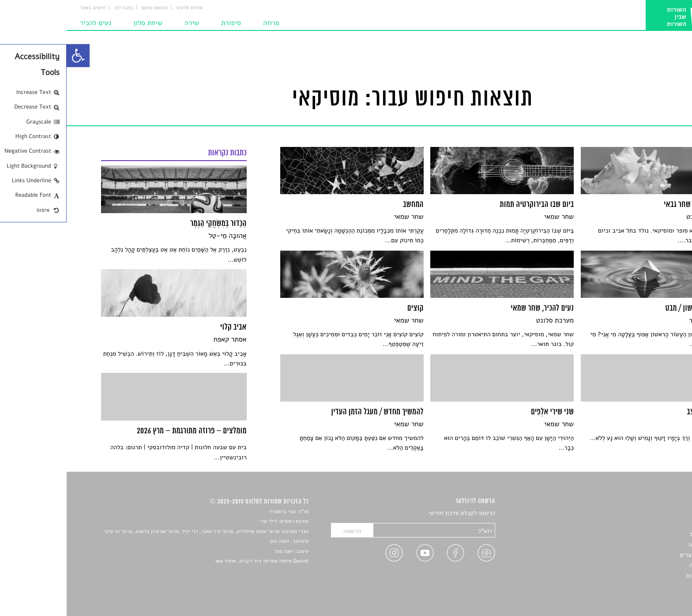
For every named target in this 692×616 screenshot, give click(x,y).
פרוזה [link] (205, 23)
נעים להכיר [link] (29, 23)
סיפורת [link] (164, 23)
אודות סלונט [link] (123, 8)
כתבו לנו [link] (57, 8)
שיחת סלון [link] (81, 23)
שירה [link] (125, 23)
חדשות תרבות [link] (641, 534)
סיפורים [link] (648, 513)
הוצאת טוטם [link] (88, 8)
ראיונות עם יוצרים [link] (635, 555)
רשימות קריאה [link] (640, 545)
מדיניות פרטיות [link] (638, 576)
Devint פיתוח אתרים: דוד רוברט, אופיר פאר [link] (195, 561)
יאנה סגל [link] (217, 552)
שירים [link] (650, 524)
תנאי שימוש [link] (643, 586)
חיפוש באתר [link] (26, 8)
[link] (11, 56)
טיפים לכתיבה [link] (640, 565)
